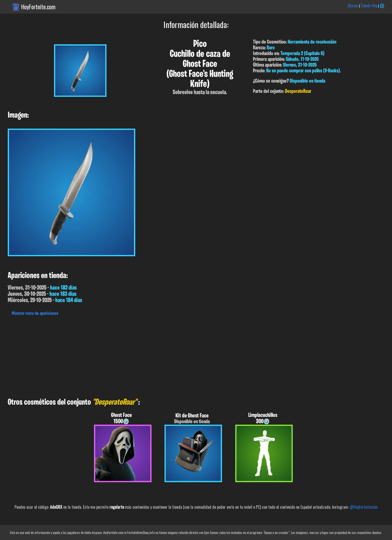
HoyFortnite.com (38, 7)
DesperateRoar (298, 91)
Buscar (353, 6)
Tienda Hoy (369, 6)
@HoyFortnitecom (364, 507)
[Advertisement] (150, 356)
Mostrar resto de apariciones (35, 314)
